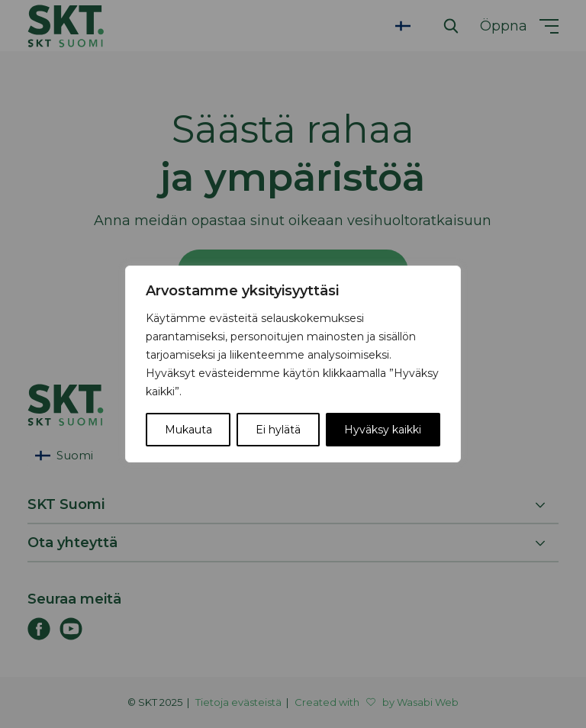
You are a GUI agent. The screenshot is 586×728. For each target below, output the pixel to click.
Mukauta (188, 430)
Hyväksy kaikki (383, 430)
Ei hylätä (278, 430)
